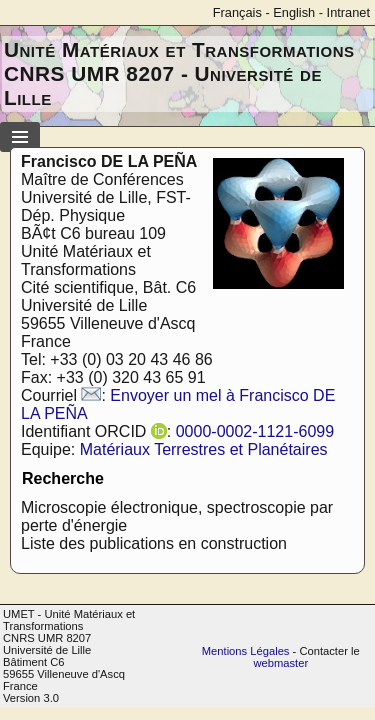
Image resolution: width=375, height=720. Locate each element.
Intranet (348, 12)
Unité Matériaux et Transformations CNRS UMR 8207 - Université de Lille (179, 73)
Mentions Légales (246, 651)
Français (237, 12)
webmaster (280, 663)
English (294, 12)
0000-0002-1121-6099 (255, 431)
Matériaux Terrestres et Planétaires (204, 449)
